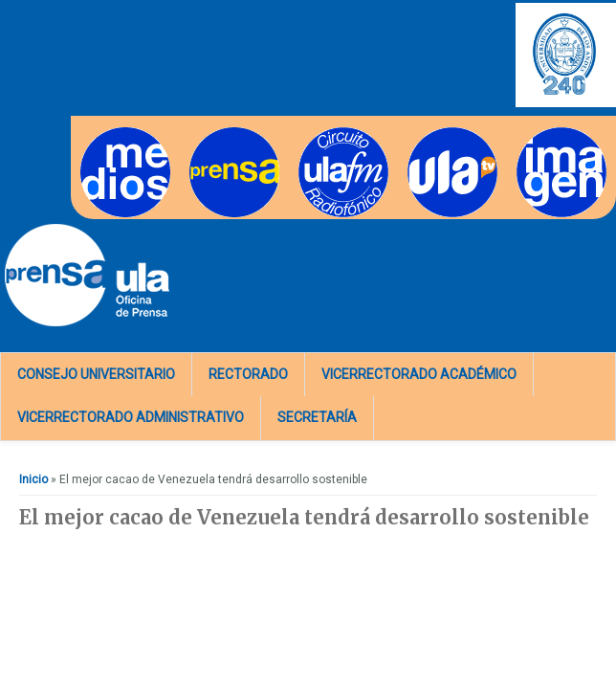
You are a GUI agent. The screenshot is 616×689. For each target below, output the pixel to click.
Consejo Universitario (96, 374)
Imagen (537, 133)
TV (415, 133)
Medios (100, 133)
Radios (317, 133)
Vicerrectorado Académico (419, 374)
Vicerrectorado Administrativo (131, 417)
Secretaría (317, 417)
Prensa (208, 133)
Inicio (33, 479)
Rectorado (248, 374)
